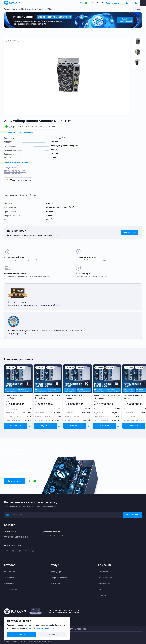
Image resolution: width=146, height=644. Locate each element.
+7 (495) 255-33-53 (96, 3)
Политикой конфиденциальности (41, 628)
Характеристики (11, 195)
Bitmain (54, 150)
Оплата (33, 195)
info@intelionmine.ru (18, 471)
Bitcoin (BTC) (56, 146)
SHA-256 (54, 142)
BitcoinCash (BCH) (70, 146)
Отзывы (23, 195)
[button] (138, 42)
